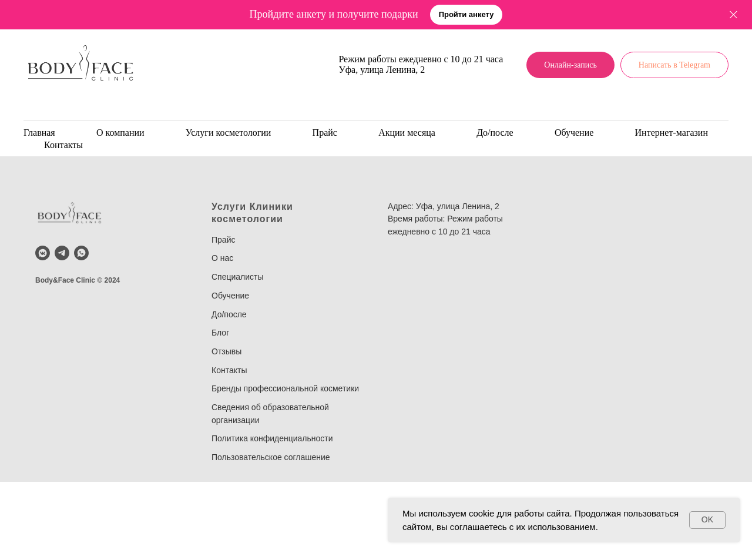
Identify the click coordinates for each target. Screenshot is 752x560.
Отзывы (226, 351)
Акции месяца (407, 133)
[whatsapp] (81, 253)
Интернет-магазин (672, 133)
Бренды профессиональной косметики (285, 388)
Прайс (325, 133)
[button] (466, 15)
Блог (220, 333)
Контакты (63, 145)
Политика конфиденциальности (272, 438)
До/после (495, 133)
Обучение (574, 133)
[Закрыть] (733, 15)
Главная (39, 133)
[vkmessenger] (43, 253)
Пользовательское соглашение (271, 457)
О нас (222, 258)
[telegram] (62, 253)
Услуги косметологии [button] (229, 133)
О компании (120, 133)
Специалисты (238, 277)
